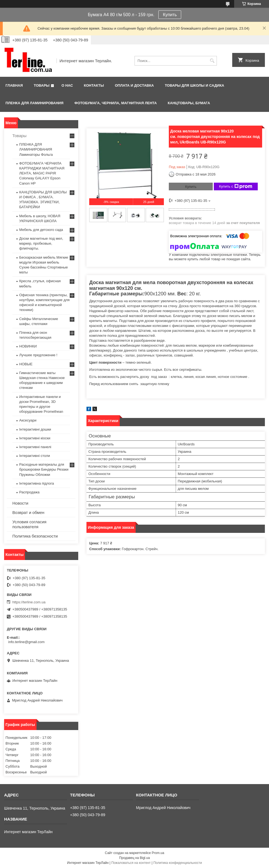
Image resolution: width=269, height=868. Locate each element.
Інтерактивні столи (35, 456)
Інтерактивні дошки (35, 429)
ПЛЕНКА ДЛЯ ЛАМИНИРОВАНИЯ (34, 103)
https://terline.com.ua (29, 602)
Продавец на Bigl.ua (134, 858)
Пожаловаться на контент (131, 863)
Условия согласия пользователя (29, 524)
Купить (170, 15)
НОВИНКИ (28, 346)
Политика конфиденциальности (178, 863)
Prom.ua (158, 853)
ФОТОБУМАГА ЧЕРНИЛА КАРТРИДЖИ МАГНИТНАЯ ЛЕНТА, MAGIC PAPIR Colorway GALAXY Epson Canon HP (42, 173)
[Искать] (212, 61)
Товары (42, 85)
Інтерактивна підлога (37, 483)
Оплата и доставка (134, 85)
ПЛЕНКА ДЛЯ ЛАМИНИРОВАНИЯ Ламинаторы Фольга (36, 149)
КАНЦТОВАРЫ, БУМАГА (189, 103)
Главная (14, 85)
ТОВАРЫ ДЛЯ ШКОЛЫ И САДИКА (194, 85)
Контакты (94, 85)
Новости (20, 503)
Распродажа (29, 492)
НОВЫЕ (26, 364)
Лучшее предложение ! (38, 355)
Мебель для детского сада (41, 230)
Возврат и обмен (28, 512)
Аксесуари (28, 420)
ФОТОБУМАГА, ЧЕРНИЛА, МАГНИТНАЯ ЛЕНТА (116, 103)
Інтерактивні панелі (35, 447)
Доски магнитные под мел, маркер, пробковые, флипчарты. (41, 243)
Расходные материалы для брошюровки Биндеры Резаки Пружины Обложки (44, 469)
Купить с (236, 186)
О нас (67, 85)
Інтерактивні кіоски (35, 438)
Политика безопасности (35, 536)
